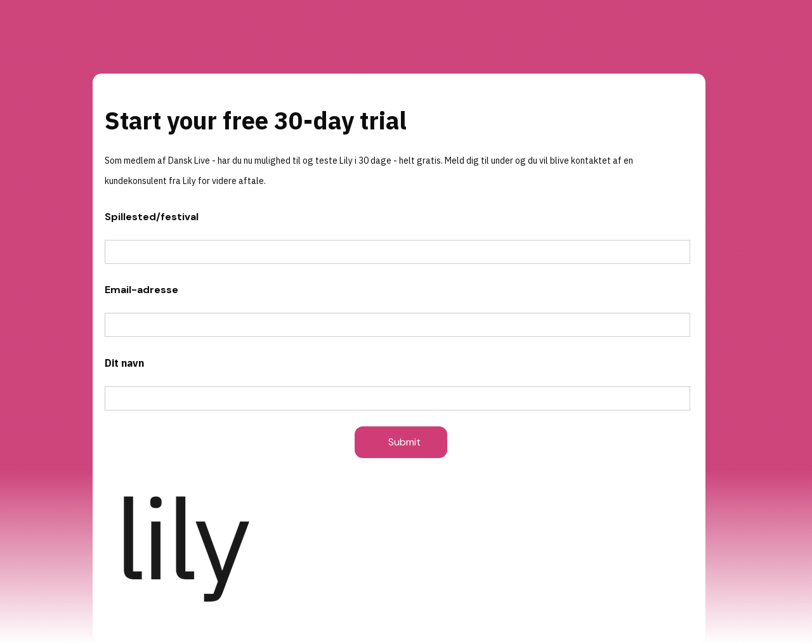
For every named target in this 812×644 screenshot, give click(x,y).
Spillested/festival (152, 217)
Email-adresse (141, 290)
